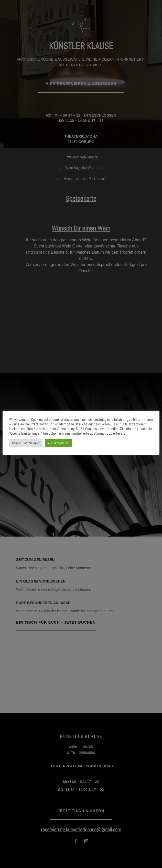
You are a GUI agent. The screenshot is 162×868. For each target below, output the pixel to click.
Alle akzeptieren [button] (58, 443)
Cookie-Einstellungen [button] (26, 443)
